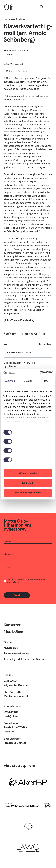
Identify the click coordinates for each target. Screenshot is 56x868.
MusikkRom (13, 632)
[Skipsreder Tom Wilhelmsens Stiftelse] (28, 805)
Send (17, 595)
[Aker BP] (28, 783)
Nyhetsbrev (11, 648)
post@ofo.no (11, 716)
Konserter (12, 625)
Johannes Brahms (14, 19)
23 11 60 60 (10, 681)
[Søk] (42, 7)
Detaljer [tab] (28, 381)
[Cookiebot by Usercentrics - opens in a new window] (40, 373)
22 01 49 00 (11, 712)
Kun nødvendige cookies (28, 493)
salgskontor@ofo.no (16, 685)
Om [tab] (46, 381)
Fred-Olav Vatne (22, 50)
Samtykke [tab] (10, 381)
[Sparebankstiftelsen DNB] (28, 826)
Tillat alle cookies (28, 473)
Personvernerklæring (16, 653)
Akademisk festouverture (17, 352)
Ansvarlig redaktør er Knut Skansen (25, 659)
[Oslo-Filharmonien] (8, 7)
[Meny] (50, 7)
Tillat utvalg (28, 483)
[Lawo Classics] (28, 847)
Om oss (8, 642)
